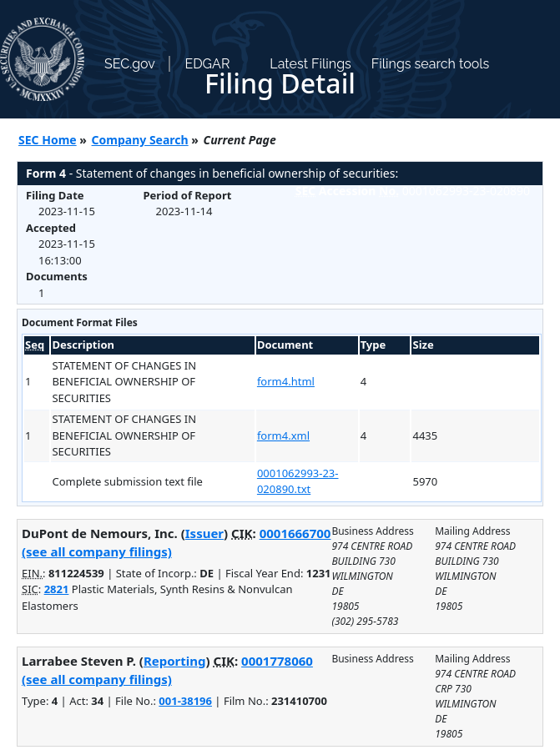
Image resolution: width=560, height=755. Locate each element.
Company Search (140, 140)
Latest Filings (310, 64)
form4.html (286, 381)
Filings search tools (431, 64)
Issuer (204, 533)
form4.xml (283, 435)
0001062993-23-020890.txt (298, 481)
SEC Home (48, 140)
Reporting (175, 661)
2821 (57, 589)
